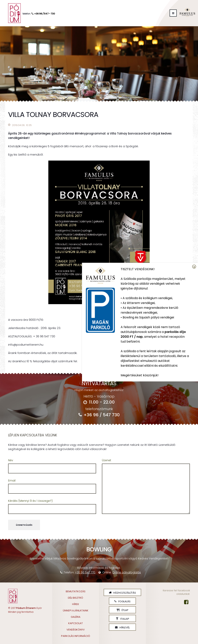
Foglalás (122, 601)
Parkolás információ (76, 636)
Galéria (76, 617)
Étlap (122, 610)
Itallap (122, 619)
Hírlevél (122, 627)
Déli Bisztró (76, 598)
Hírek (76, 604)
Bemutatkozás (76, 591)
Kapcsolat (76, 623)
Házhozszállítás (122, 593)
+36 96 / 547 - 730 (43, 14)
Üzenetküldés (24, 525)
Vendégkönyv (76, 630)
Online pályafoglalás (127, 572)
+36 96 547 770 (85, 572)
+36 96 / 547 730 (99, 415)
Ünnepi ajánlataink (76, 611)
